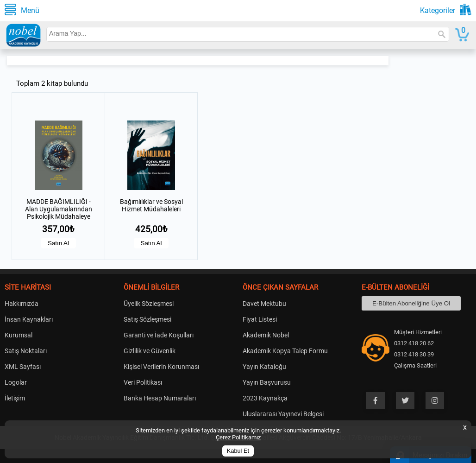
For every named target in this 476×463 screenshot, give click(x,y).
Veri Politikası (143, 382)
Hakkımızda (22, 304)
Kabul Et (238, 451)
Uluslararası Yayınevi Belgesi (283, 414)
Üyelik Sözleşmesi (149, 304)
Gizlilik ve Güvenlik (150, 351)
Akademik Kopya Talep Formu (285, 351)
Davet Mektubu (264, 304)
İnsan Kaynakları (29, 319)
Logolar (16, 382)
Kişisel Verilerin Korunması (161, 367)
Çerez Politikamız (238, 437)
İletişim (15, 398)
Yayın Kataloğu (264, 367)
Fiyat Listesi (260, 319)
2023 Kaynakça (265, 398)
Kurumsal (19, 335)
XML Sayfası (23, 367)
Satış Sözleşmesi (147, 319)
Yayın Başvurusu (267, 382)
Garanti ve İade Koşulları (159, 335)
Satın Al (58, 243)
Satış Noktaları (26, 351)
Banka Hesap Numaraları (160, 398)
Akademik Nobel (266, 335)
